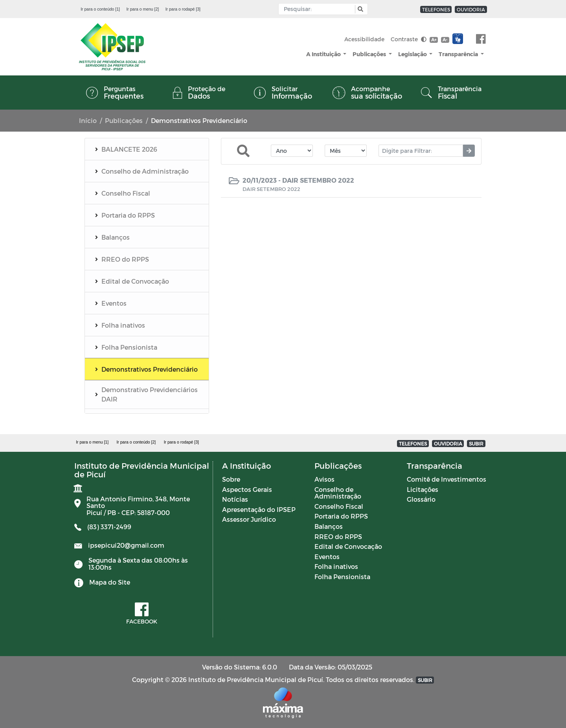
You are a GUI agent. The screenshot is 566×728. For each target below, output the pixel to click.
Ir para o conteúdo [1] (100, 9)
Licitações (423, 489)
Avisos (324, 479)
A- (445, 39)
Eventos (327, 557)
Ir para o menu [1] (92, 442)
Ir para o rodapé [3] (183, 9)
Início (88, 120)
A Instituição (324, 54)
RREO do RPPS (338, 536)
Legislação (413, 54)
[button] (359, 9)
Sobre (231, 479)
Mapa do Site (110, 582)
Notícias (235, 499)
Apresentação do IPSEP (259, 509)
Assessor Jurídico (249, 519)
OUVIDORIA (471, 9)
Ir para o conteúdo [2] (136, 442)
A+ (434, 39)
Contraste (409, 39)
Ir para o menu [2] (142, 9)
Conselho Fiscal (339, 506)
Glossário (421, 499)
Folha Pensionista (342, 577)
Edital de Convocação (348, 546)
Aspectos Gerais (247, 489)
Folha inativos (336, 566)
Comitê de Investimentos (447, 479)
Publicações (370, 54)
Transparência (459, 54)
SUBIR (476, 444)
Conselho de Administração (338, 493)
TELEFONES (436, 9)
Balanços (329, 526)
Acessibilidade (364, 39)
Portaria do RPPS (341, 516)
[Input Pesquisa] (319, 9)
